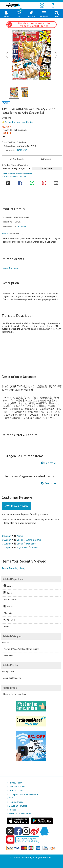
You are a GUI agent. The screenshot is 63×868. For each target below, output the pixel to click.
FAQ (11, 798)
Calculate (47, 168)
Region (5, 233)
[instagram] (26, 831)
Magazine (31, 544)
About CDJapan (17, 790)
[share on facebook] (20, 182)
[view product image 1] (14, 93)
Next (56, 55)
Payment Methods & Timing (14, 176)
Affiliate (12, 810)
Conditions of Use (18, 787)
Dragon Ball (9, 672)
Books (20, 540)
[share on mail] (56, 182)
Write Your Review (16, 506)
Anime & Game (34, 540)
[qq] (44, 831)
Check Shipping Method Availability (17, 173)
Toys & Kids (22, 548)
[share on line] (32, 182)
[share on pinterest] (44, 182)
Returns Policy (16, 802)
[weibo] (35, 831)
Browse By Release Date (15, 694)
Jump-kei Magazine (12, 678)
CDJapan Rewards (18, 806)
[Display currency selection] (4, 137)
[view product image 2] (25, 93)
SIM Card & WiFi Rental (20, 814)
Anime (20, 536)
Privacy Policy (16, 783)
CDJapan (6, 536)
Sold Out (22, 150)
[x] (10, 831)
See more (50, 463)
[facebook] (18, 831)
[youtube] (10, 840)
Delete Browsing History (14, 568)
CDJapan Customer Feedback (24, 794)
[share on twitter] (8, 182)
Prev (7, 55)
